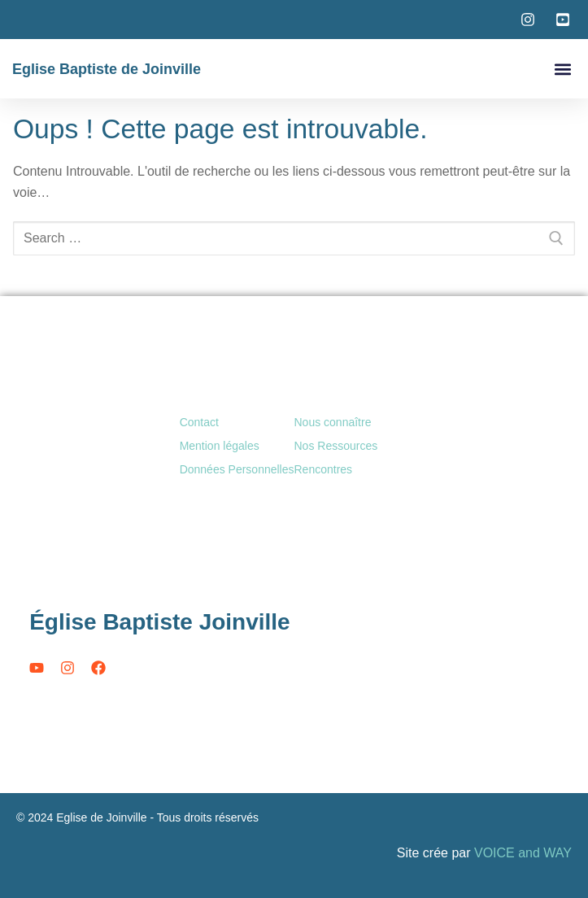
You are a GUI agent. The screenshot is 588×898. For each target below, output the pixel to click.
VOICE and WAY (523, 853)
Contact (199, 422)
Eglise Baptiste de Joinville (107, 69)
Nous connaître (333, 422)
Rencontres (324, 469)
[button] (562, 69)
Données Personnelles (237, 469)
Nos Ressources (336, 446)
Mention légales (220, 446)
